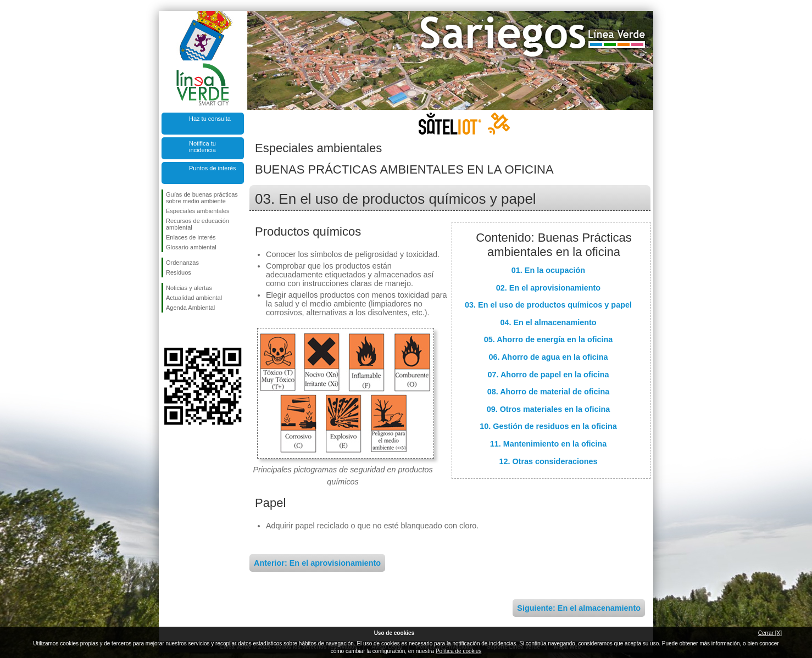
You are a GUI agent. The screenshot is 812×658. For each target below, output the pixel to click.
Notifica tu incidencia (202, 147)
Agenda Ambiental (190, 308)
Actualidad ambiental (194, 298)
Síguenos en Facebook (168, 330)
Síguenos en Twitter (186, 330)
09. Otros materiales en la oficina (549, 409)
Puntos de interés (213, 168)
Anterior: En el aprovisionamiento (317, 563)
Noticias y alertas (189, 288)
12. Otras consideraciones (548, 461)
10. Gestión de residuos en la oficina (548, 426)
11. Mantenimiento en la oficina (549, 444)
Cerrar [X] (770, 633)
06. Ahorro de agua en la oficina (549, 357)
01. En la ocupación (548, 270)
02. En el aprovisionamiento (548, 288)
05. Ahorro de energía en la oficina (549, 339)
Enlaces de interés (191, 237)
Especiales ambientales (198, 211)
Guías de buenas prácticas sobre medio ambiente (202, 198)
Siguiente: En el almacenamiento (579, 608)
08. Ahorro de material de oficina (549, 392)
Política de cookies (458, 651)
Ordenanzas (182, 263)
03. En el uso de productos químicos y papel (548, 305)
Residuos (179, 272)
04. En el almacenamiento (548, 322)
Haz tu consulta (210, 119)
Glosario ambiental (191, 247)
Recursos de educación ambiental (198, 224)
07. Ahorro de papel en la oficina (549, 375)
